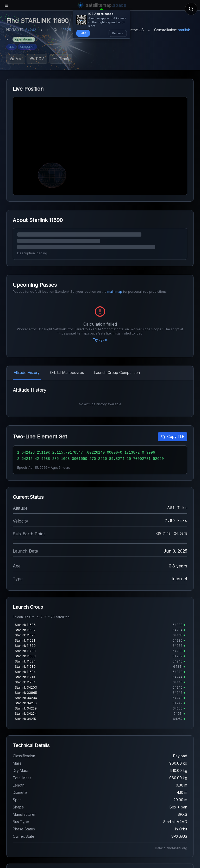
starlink (184, 30)
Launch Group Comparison (117, 373)
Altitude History (27, 373)
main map (115, 292)
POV (37, 59)
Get (83, 33)
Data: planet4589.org (171, 848)
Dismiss (118, 33)
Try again (100, 340)
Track (61, 59)
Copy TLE (173, 436)
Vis (15, 59)
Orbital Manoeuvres (67, 373)
